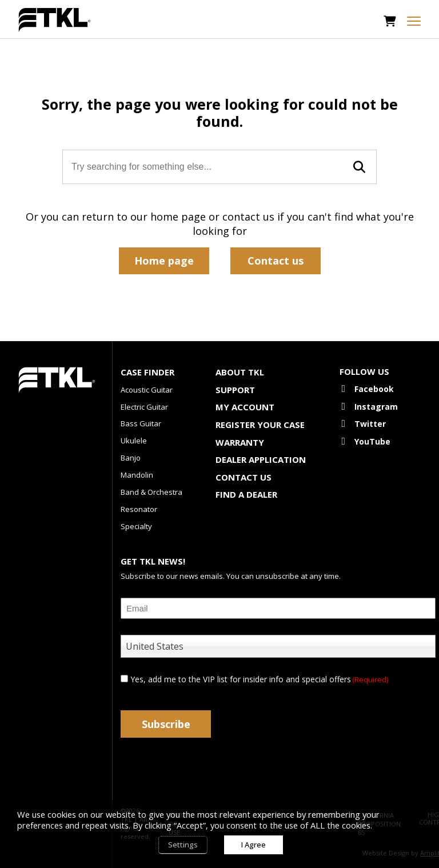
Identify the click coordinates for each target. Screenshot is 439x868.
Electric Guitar (144, 407)
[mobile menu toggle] (414, 21)
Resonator (139, 509)
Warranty (240, 442)
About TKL (240, 372)
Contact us (276, 261)
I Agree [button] (254, 845)
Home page (164, 261)
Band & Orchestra (151, 492)
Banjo (131, 458)
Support (235, 390)
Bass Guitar (141, 423)
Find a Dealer (246, 494)
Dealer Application (261, 459)
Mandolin (137, 475)
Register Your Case (260, 425)
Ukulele (134, 441)
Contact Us (244, 477)
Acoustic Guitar (147, 390)
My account (245, 407)
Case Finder (147, 372)
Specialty (136, 526)
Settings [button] (183, 845)
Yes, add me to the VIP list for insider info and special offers (259, 679)
